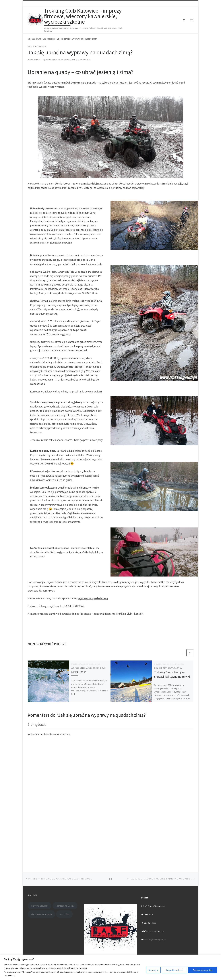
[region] (110, 967)
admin (37, 60)
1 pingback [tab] (37, 724)
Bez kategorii (49, 39)
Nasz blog (64, 794)
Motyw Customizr (65, 855)
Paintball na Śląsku (65, 786)
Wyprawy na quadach (41, 794)
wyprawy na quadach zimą (93, 598)
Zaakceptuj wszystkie (203, 970)
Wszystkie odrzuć (174, 970)
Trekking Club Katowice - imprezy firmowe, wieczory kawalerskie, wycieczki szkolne (76, 850)
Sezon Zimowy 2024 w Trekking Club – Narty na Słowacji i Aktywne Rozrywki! (172, 672)
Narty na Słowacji (40, 786)
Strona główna (34, 39)
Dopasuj (152, 970)
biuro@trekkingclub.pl (156, 820)
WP (38, 855)
